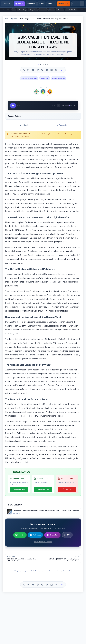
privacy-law (45, 79)
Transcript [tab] (62, 126)
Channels (31, 4)
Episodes (14, 19)
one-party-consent (60, 79)
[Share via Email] (56, 70)
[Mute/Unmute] (63, 106)
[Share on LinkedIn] (52, 70)
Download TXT (43, 490)
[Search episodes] (76, 4)
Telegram (35, 536)
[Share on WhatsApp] (38, 70)
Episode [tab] (24, 126)
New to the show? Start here (43, 542)
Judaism (63, 10)
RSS (67, 536)
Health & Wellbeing (76, 10)
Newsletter (52, 536)
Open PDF (67, 490)
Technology (22, 10)
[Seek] (36, 104)
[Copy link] (62, 70)
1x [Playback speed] (59, 106)
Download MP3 (19, 490)
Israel (54, 10)
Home (7, 19)
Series (41, 4)
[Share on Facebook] (33, 70)
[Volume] (68, 106)
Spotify (20, 536)
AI (14, 10)
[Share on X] (24, 70)
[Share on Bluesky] (28, 70)
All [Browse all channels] (82, 10)
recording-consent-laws (28, 79)
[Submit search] (82, 4)
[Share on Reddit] (47, 70)
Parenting (45, 10)
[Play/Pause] (13, 106)
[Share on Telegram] (42, 70)
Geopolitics (34, 10)
